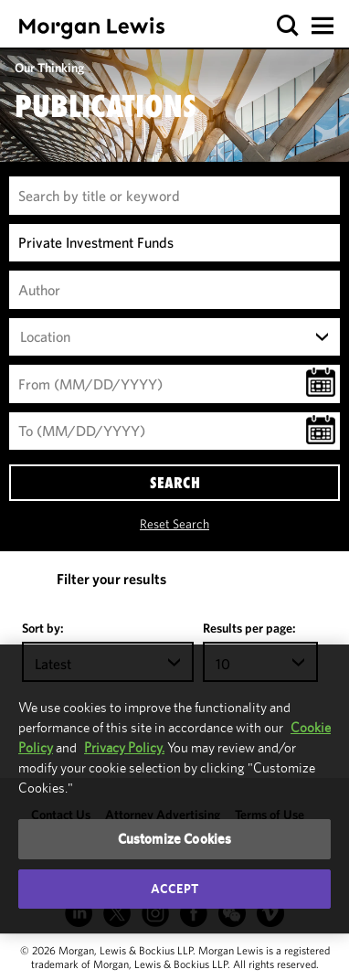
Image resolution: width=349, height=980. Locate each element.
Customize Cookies (175, 839)
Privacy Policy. (124, 747)
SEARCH (175, 483)
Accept (174, 889)
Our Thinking (49, 68)
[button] (288, 26)
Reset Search (174, 524)
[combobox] (174, 337)
